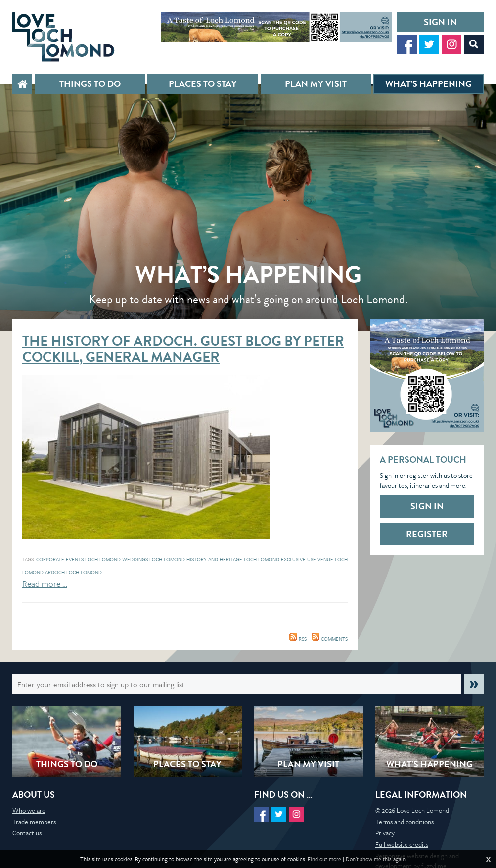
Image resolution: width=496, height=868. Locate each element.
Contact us (27, 833)
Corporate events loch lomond (78, 559)
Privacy (385, 833)
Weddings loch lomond (154, 559)
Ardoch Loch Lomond (73, 572)
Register (427, 534)
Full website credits (402, 844)
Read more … (45, 584)
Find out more (324, 859)
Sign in (440, 22)
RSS (298, 639)
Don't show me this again (376, 859)
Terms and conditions (405, 822)
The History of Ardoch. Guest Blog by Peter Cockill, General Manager (183, 349)
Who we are (29, 810)
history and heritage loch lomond (233, 559)
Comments (330, 639)
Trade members (34, 822)
